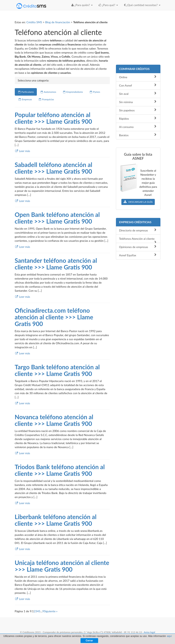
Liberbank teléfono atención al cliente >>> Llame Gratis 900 (56, 520)
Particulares (26, 92)
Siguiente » (51, 611)
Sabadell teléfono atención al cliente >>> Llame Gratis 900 (54, 168)
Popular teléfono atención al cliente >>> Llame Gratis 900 (53, 118)
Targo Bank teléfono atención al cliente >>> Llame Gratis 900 (57, 370)
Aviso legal (149, 632)
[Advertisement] (138, 40)
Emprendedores (73, 92)
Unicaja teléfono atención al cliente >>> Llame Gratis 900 (62, 566)
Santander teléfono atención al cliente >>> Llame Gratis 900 (56, 264)
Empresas (25, 99)
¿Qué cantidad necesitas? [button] (142, 5)
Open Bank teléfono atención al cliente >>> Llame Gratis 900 (57, 218)
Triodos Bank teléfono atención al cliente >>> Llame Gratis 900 (60, 470)
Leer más (22, 151)
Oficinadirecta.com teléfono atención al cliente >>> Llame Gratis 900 (54, 317)
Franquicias (46, 99)
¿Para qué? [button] (108, 5)
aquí (169, 636)
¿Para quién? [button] (82, 5)
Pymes (95, 92)
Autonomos (48, 92)
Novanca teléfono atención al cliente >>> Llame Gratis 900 (54, 420)
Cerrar (89, 641)
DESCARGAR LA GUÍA (138, 202)
